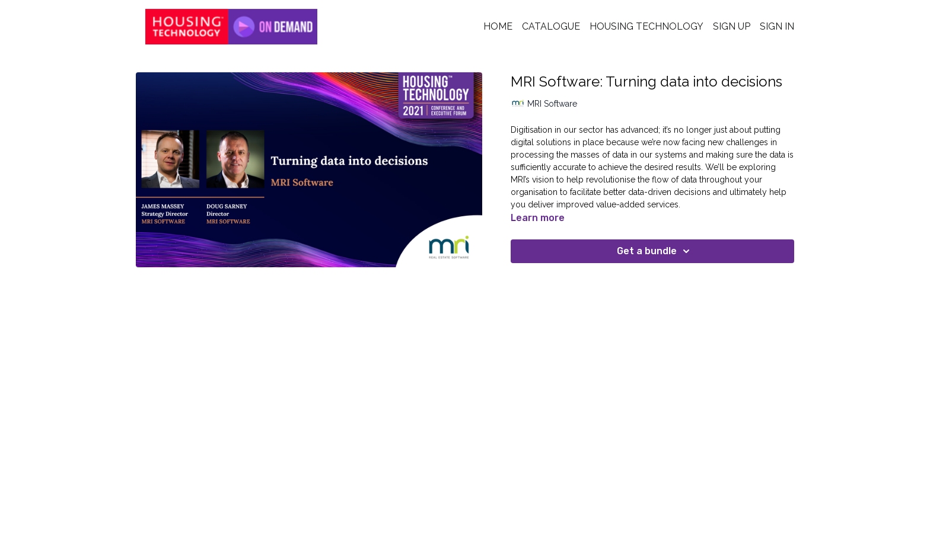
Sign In (777, 26)
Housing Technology (646, 26)
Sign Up (732, 26)
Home (498, 26)
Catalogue (551, 26)
